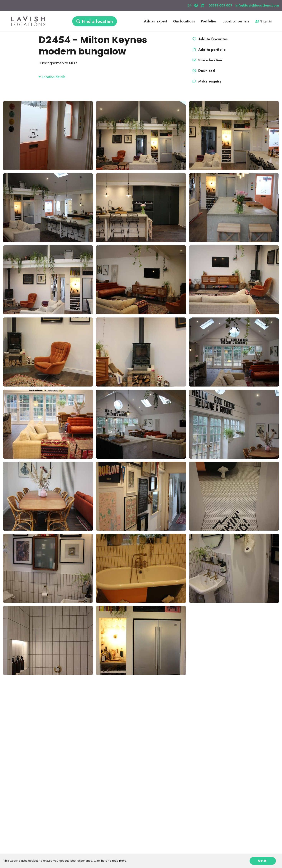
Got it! (263, 861)
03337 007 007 (220, 5)
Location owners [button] (236, 21)
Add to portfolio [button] (208, 50)
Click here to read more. (110, 861)
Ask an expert (156, 21)
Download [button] (203, 71)
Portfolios (209, 21)
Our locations (184, 21)
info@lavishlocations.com (257, 5)
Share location (207, 60)
